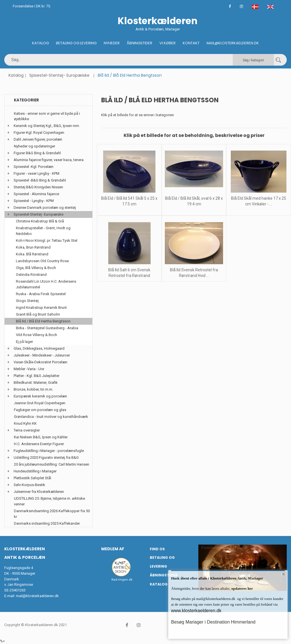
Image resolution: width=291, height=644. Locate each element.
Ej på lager (24, 342)
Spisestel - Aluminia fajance (36, 194)
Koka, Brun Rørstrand (33, 247)
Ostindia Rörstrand (31, 275)
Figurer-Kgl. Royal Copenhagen (39, 133)
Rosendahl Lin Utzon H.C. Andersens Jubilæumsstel (46, 284)
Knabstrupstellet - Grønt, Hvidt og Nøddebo (43, 231)
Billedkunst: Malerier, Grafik (36, 383)
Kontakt (191, 43)
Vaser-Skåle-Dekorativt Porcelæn (40, 362)
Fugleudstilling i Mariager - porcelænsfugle (49, 451)
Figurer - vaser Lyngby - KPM (37, 173)
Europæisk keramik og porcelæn (40, 396)
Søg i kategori (253, 60)
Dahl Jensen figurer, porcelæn (38, 139)
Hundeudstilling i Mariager (35, 471)
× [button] (283, 575)
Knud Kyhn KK (25, 423)
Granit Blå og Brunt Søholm (38, 314)
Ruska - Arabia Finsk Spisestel (41, 294)
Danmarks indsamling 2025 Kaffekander (47, 523)
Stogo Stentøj (27, 301)
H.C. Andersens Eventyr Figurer (39, 444)
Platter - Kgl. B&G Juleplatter (37, 376)
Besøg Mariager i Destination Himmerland (213, 622)
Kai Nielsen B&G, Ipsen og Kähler (41, 437)
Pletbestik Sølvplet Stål (32, 478)
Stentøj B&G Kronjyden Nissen (38, 187)
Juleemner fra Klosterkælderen (39, 492)
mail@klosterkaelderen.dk (37, 596)
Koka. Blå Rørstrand (32, 254)
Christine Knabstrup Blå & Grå (40, 221)
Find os (157, 549)
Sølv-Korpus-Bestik (29, 485)
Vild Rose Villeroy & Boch (37, 335)
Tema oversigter (27, 430)
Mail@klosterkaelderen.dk (233, 43)
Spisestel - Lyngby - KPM (34, 201)
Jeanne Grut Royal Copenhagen (40, 403)
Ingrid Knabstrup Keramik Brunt (41, 308)
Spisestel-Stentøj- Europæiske (59, 75)
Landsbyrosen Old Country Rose (42, 261)
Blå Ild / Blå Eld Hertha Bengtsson (43, 321)
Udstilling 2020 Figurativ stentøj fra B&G (46, 458)
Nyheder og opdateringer (35, 146)
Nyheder (112, 43)
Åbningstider (140, 43)
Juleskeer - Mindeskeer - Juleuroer (42, 355)
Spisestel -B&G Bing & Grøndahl (40, 180)
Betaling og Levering (76, 43)
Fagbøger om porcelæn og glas (40, 410)
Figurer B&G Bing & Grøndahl (37, 153)
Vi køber (168, 43)
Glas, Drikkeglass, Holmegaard (39, 348)
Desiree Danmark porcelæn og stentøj (45, 208)
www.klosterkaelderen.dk (196, 611)
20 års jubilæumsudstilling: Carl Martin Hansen (52, 464)
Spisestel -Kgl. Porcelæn (34, 167)
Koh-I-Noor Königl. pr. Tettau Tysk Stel (47, 240)
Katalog (40, 43)
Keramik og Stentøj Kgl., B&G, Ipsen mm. (47, 126)
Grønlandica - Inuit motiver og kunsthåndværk (51, 417)
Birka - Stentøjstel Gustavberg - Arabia (47, 328)
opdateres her (242, 588)
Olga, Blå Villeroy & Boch (36, 268)
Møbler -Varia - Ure (29, 369)
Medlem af (113, 549)
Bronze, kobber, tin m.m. (33, 389)
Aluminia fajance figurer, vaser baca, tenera (49, 160)
